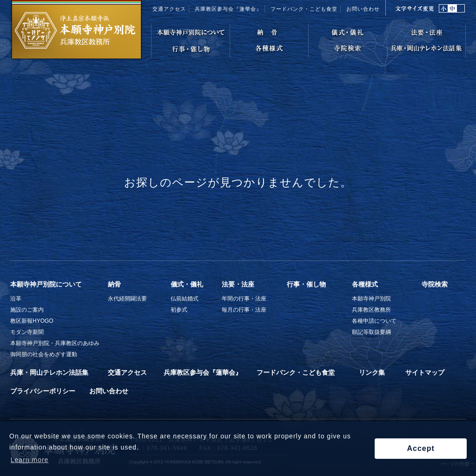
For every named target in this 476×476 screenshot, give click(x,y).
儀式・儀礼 (187, 284)
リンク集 (372, 372)
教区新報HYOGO (32, 321)
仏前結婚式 (185, 299)
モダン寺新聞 (27, 332)
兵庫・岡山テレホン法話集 (49, 372)
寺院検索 (435, 284)
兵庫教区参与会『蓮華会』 (228, 9)
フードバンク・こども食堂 (304, 9)
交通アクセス (169, 9)
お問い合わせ (363, 9)
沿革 (16, 299)
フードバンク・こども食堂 (296, 372)
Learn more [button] (30, 460)
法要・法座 (238, 284)
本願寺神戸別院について (46, 284)
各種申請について (374, 321)
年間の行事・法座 (244, 299)
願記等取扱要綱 (371, 332)
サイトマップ (425, 372)
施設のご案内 (27, 310)
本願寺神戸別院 (371, 299)
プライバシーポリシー (43, 391)
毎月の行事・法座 (244, 310)
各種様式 (365, 284)
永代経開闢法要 (127, 299)
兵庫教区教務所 (371, 310)
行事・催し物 (306, 284)
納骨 (114, 284)
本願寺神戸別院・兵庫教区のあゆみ (55, 343)
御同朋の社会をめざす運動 (44, 354)
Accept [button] (420, 448)
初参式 (179, 310)
